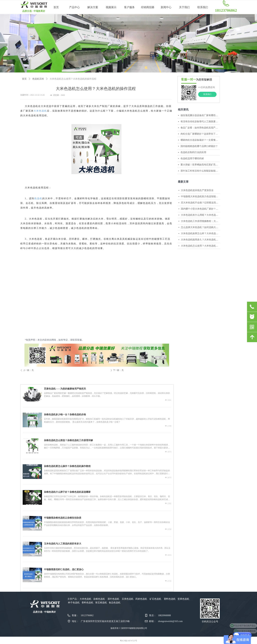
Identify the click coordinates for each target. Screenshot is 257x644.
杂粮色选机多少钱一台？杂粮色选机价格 (65, 415)
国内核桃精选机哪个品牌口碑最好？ (199, 146)
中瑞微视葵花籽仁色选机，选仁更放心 (64, 569)
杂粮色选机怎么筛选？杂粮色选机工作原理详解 (68, 440)
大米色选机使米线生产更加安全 (197, 190)
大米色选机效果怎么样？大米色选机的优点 (200, 233)
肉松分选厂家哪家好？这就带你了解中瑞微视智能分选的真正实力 (200, 134)
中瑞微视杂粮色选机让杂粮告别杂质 (63, 518)
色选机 (38, 198)
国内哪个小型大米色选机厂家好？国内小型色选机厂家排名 (200, 209)
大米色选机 (40, 111)
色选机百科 (38, 79)
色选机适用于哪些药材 (192, 159)
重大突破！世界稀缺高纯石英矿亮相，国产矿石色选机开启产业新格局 (200, 165)
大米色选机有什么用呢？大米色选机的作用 (200, 215)
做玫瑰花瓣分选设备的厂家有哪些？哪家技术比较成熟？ (200, 115)
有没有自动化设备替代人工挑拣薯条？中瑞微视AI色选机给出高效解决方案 (200, 122)
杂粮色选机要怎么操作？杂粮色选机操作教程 (67, 466)
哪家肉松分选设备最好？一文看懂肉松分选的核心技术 (200, 140)
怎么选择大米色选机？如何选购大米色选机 (200, 227)
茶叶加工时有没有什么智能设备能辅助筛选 (200, 171)
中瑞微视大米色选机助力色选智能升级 (200, 196)
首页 (24, 79)
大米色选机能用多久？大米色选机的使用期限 (200, 240)
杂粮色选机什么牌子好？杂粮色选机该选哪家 (67, 492)
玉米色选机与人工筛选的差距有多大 (63, 544)
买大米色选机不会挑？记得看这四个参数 (200, 203)
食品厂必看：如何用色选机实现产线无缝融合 (200, 128)
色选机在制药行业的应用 (193, 152)
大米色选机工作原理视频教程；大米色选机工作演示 (200, 221)
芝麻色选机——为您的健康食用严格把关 (65, 389)
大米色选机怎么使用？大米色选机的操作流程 (200, 246)
